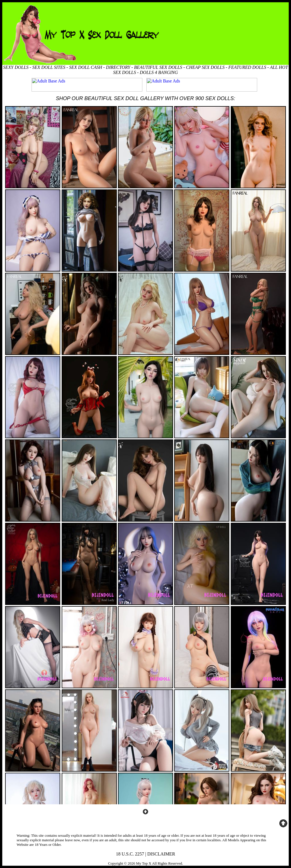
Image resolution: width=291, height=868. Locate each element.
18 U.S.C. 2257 (130, 854)
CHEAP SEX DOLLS (205, 67)
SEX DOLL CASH (86, 67)
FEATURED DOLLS (247, 67)
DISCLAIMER (161, 854)
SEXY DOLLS (16, 67)
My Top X (144, 863)
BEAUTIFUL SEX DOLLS (158, 67)
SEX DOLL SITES (49, 67)
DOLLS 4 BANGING (159, 72)
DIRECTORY (118, 67)
